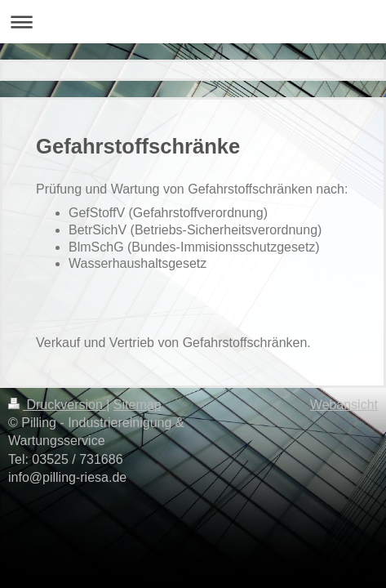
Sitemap (138, 405)
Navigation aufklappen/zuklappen (193, 22)
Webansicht (344, 405)
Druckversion (57, 405)
